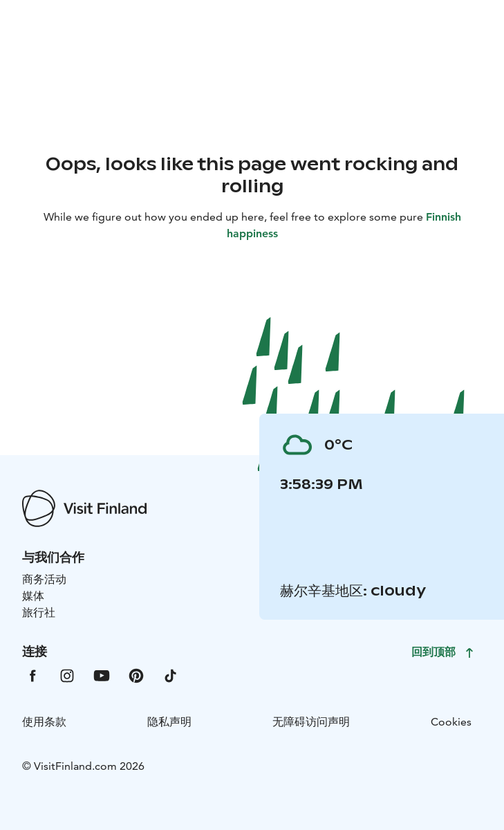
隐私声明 (169, 722)
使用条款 (44, 722)
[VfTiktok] (171, 675)
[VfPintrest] (136, 675)
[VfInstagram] (67, 675)
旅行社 (39, 612)
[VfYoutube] (102, 675)
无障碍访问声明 (311, 722)
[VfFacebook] (32, 675)
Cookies (451, 722)
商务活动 (44, 579)
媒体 (33, 596)
